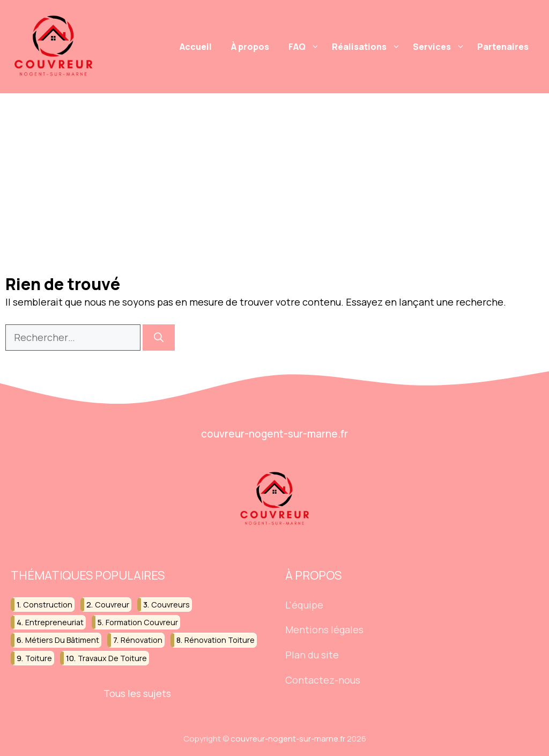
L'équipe (304, 605)
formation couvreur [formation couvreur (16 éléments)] (142, 622)
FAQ (305, 47)
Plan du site (312, 655)
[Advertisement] (274, 174)
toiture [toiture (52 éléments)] (39, 658)
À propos (250, 47)
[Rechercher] (159, 338)
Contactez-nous (323, 680)
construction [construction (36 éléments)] (48, 605)
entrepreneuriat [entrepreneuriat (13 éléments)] (54, 622)
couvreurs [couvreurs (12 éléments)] (170, 605)
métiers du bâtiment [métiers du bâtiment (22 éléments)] (62, 640)
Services (440, 47)
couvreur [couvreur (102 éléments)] (112, 605)
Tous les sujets (137, 693)
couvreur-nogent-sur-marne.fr (287, 739)
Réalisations (368, 47)
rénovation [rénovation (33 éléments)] (142, 640)
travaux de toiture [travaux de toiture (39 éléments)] (112, 658)
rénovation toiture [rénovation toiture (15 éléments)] (220, 640)
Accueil (196, 47)
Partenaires (503, 47)
